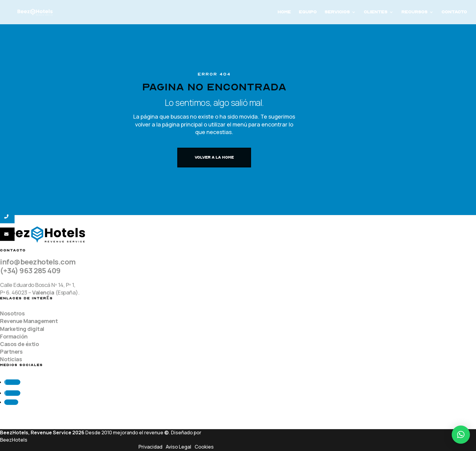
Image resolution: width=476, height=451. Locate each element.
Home (284, 12)
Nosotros (12, 313)
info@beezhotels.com (38, 262)
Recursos (414, 12)
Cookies (204, 447)
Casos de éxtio (19, 344)
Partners (11, 352)
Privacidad (150, 447)
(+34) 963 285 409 (30, 270)
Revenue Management (29, 321)
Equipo (308, 12)
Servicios (337, 12)
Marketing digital (22, 329)
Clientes (376, 12)
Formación (14, 336)
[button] (461, 435)
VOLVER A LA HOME (214, 157)
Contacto (454, 12)
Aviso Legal (178, 447)
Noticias (11, 359)
